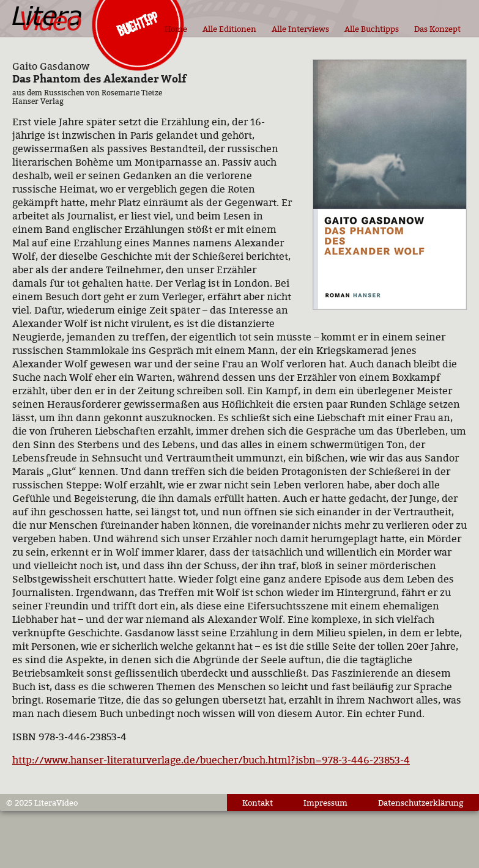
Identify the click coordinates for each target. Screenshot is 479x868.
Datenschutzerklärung (421, 803)
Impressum (325, 803)
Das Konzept (437, 29)
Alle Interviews (300, 29)
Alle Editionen (229, 29)
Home (176, 29)
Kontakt (258, 803)
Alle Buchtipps (372, 29)
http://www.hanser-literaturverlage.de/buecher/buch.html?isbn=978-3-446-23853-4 (211, 760)
